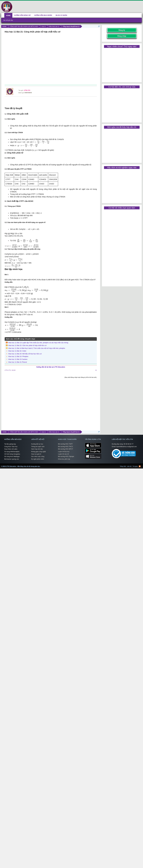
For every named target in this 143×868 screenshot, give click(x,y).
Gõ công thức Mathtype (12, 457)
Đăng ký (122, 30)
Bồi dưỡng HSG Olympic (66, 457)
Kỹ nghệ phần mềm (38, 459)
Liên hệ (129, 466)
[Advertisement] (50, 59)
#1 (96, 370)
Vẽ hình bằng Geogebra (12, 454)
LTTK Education (41, 465)
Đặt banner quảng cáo (12, 459)
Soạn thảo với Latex (11, 449)
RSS (140, 466)
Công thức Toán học (11, 447)
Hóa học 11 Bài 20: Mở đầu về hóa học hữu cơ (25, 354)
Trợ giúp (135, 466)
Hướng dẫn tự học (37, 444)
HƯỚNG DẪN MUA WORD (43, 15)
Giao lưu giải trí (36, 454)
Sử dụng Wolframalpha (12, 452)
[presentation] (42, 142)
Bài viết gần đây (8, 20)
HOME (8, 16)
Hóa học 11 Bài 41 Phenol (18, 362)
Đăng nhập (122, 36)
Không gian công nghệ (38, 452)
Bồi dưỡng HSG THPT (65, 444)
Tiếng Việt (123, 466)
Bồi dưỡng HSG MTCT (66, 449)
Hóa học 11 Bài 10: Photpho (18, 356)
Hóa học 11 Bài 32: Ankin (17, 351)
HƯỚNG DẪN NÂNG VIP (22, 15)
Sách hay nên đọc (37, 449)
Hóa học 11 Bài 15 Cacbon (18, 359)
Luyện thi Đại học (64, 452)
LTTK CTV (27, 90)
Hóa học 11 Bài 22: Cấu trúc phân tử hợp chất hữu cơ (27, 345)
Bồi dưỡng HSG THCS (65, 447)
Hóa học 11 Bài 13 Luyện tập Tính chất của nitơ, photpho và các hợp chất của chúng (38, 343)
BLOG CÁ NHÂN (61, 15)
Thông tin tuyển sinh (38, 447)
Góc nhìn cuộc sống (38, 457)
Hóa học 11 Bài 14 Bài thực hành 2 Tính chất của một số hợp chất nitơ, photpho (37, 348)
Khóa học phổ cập (64, 459)
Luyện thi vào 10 (63, 454)
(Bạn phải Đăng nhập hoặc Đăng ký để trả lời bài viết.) (81, 377)
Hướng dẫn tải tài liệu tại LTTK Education (51, 367)
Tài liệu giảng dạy (10, 444)
